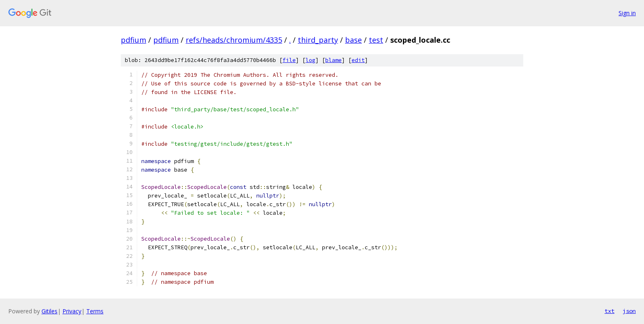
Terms (95, 311)
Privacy (72, 311)
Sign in (627, 13)
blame (333, 60)
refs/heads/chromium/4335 (234, 40)
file (289, 60)
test (376, 40)
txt (609, 311)
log (310, 60)
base (353, 40)
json (629, 311)
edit (358, 60)
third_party (318, 40)
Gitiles (49, 311)
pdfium (133, 40)
